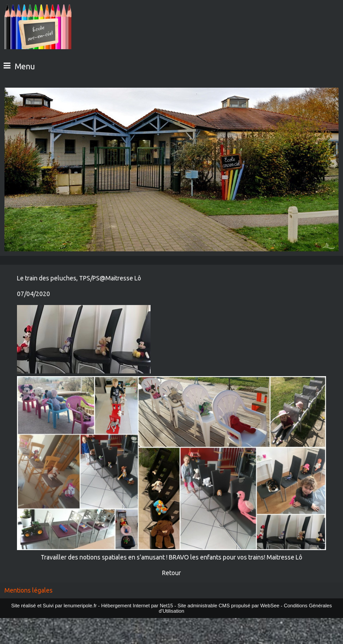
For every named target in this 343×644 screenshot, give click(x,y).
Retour (171, 573)
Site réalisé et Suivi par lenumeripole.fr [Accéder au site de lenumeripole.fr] (54, 606)
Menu (25, 66)
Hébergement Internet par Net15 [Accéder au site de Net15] (137, 606)
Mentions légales (29, 590)
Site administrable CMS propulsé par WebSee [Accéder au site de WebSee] (228, 606)
